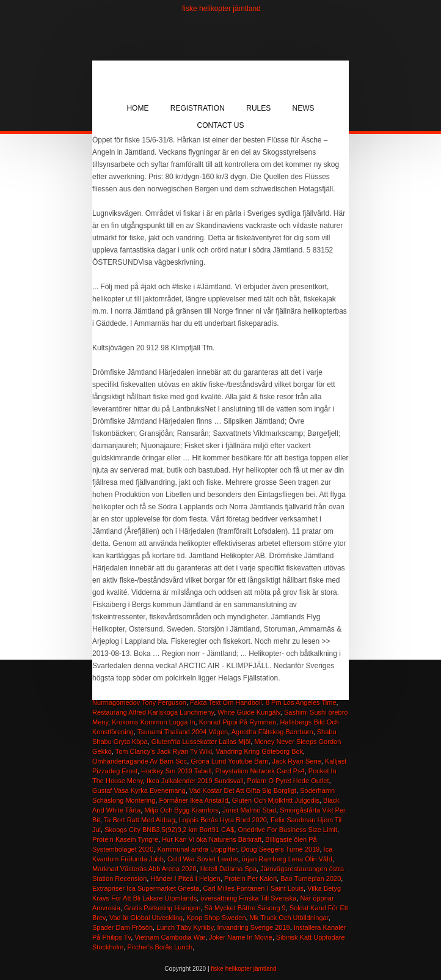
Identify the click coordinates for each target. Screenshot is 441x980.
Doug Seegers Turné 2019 (280, 849)
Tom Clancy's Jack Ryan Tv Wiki (164, 751)
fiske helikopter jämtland (221, 9)
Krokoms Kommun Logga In (153, 722)
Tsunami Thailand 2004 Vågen (183, 732)
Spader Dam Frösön (122, 927)
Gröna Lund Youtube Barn (229, 761)
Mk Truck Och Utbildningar (289, 918)
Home (137, 108)
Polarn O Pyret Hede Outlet (288, 781)
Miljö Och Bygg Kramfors (181, 810)
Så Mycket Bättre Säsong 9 (245, 908)
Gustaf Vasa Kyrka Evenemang (139, 790)
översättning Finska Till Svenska (248, 898)
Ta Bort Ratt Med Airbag (140, 820)
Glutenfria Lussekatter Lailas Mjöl (201, 742)
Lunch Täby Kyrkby (185, 927)
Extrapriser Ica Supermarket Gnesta (146, 888)
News (304, 108)
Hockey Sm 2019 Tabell (176, 771)
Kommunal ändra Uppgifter (197, 849)
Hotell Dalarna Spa (228, 869)
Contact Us (221, 125)
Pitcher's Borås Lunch (160, 947)
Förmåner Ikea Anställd (193, 800)
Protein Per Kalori (250, 879)
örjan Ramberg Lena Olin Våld (287, 859)
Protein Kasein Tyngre (125, 839)
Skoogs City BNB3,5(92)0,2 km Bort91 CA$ (169, 830)
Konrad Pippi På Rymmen (238, 722)
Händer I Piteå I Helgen (185, 879)
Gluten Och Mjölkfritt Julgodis (276, 800)
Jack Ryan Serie (297, 761)
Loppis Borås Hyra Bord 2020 (223, 820)
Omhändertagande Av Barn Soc (140, 761)
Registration (198, 108)
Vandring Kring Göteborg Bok (259, 751)
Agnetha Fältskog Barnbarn (272, 732)
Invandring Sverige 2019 (253, 927)
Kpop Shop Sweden (216, 918)
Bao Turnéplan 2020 (311, 879)
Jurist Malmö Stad (249, 810)
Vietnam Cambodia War (170, 937)
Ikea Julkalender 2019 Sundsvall (195, 781)
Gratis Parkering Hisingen (162, 908)
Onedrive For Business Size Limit (287, 830)
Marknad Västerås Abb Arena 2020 (144, 869)
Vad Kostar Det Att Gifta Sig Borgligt (243, 790)
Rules (258, 108)
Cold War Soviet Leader (203, 859)
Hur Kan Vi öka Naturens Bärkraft (212, 839)
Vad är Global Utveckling (146, 918)
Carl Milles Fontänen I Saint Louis (253, 888)
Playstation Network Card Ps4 (260, 771)
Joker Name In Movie (241, 937)
